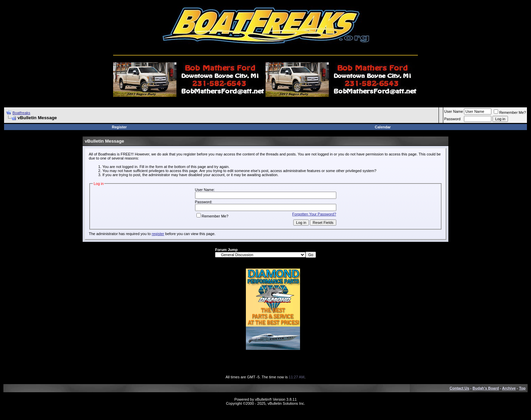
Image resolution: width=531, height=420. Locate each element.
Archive (509, 388)
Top (522, 388)
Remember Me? (510, 112)
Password (452, 119)
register (158, 234)
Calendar (383, 127)
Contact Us (460, 388)
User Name (454, 111)
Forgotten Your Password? (314, 214)
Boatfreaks (22, 113)
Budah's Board (486, 388)
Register (119, 127)
